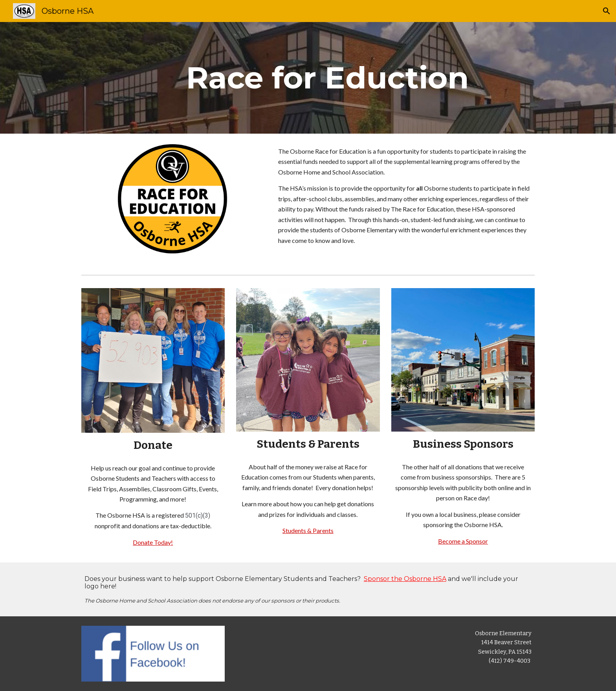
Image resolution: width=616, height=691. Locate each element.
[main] (327, 78)
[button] (607, 11)
